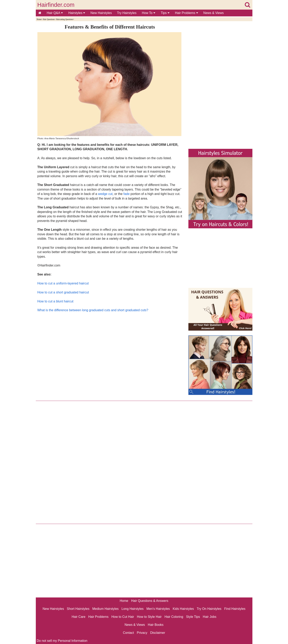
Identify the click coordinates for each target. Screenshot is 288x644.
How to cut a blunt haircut (55, 301)
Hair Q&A (55, 13)
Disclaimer (158, 633)
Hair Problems (186, 13)
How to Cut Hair (123, 617)
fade (126, 194)
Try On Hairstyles (209, 609)
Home (39, 19)
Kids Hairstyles (183, 609)
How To (148, 13)
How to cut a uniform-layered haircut (63, 283)
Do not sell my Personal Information (62, 641)
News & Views (214, 13)
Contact (128, 633)
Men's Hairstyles (158, 609)
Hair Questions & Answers (150, 601)
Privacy (142, 633)
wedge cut (105, 194)
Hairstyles (77, 13)
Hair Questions (49, 19)
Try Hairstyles (127, 13)
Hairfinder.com (56, 5)
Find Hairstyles (235, 609)
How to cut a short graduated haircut (63, 292)
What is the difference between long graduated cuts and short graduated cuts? (93, 310)
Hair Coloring (174, 617)
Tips (165, 13)
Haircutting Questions (64, 19)
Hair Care (78, 617)
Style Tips (193, 617)
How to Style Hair (149, 617)
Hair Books (156, 625)
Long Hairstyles (133, 609)
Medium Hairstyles (105, 609)
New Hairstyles (101, 13)
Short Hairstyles (78, 609)
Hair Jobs (210, 617)
